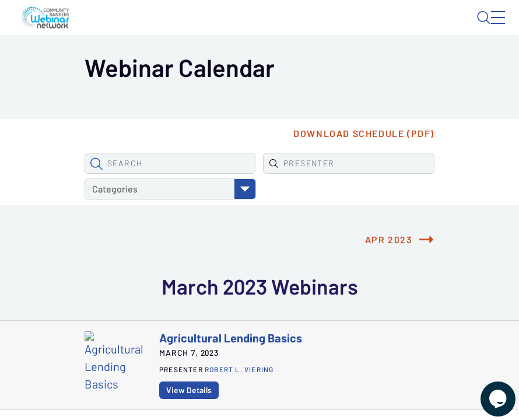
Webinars (152, 62)
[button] (72, 218)
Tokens (262, 62)
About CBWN (406, 27)
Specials (313, 62)
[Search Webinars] (108, 218)
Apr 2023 (413, 269)
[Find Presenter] (210, 218)
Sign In (485, 27)
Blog (337, 27)
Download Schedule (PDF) (388, 188)
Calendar (210, 62)
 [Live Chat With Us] (488, 391)
